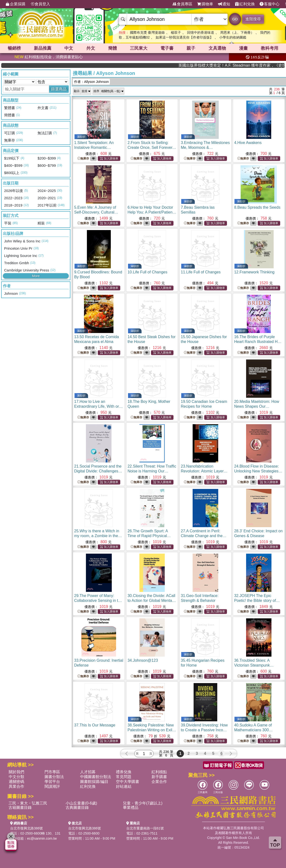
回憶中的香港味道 (201, 32)
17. (99, 406)
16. (259, 342)
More (36, 276)
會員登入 (40, 4)
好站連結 (124, 786)
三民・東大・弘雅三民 (28, 803)
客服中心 (270, 4)
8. (257, 207)
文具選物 (217, 48)
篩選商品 (59, 89)
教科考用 (270, 48)
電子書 (167, 48)
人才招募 (88, 772)
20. (257, 406)
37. (95, 725)
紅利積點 (159, 772)
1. (94, 147)
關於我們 (16, 772)
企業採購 (15, 4)
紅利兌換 (245, 4)
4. (248, 143)
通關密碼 (16, 782)
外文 (91, 48)
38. (152, 730)
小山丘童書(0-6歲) (81, 803)
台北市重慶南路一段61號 (145, 828)
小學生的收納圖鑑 (233, 37)
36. (254, 665)
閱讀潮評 (52, 786)
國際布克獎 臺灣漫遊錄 (147, 32)
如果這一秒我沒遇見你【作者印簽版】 (184, 37)
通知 (224, 4)
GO (235, 19)
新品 (43, 48)
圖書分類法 (54, 777)
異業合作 (16, 786)
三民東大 (139, 48)
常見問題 (124, 777)
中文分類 (16, 777)
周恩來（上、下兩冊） (237, 32)
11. (201, 272)
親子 (191, 48)
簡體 (113, 48)
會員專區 (182, 4)
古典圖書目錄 (77, 808)
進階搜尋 (253, 19)
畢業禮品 (131, 808)
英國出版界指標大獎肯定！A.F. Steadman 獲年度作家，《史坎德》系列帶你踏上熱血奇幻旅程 (259, 65)
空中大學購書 (128, 782)
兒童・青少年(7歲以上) (143, 803)
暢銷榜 (14, 48)
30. (152, 601)
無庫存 (83, 159)
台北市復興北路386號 (26, 828)
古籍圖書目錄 (20, 808)
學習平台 (52, 782)
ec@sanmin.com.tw (42, 838)
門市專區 (52, 772)
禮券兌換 (124, 772)
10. (147, 272)
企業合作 (159, 782)
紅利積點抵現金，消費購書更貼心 (49, 57)
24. (258, 471)
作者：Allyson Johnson (91, 82)
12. (254, 272)
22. (152, 471)
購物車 (205, 4)
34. (143, 660)
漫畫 (243, 48)
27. (204, 536)
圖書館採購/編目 (94, 782)
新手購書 (159, 777)
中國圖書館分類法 (96, 777)
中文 (69, 48)
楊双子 (176, 32)
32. (257, 601)
